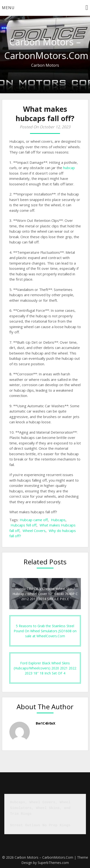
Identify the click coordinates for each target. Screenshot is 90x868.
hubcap (69, 168)
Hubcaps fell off (24, 525)
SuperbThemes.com (53, 863)
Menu (8, 8)
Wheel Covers (34, 531)
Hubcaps (58, 520)
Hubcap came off (34, 520)
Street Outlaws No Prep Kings (40, 825)
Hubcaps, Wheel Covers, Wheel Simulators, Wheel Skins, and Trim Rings (41, 808)
